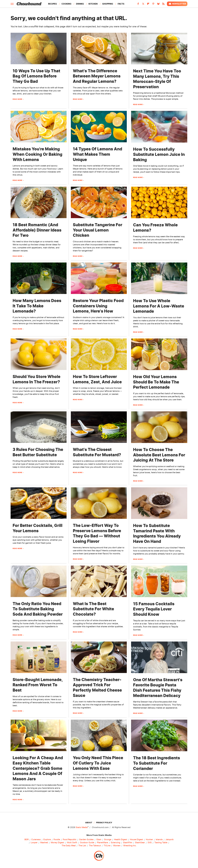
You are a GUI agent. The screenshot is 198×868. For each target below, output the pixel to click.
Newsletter (177, 4)
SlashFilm (128, 843)
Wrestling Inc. (130, 846)
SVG (150, 843)
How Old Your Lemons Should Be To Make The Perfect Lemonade (156, 382)
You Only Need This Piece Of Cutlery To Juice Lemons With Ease (98, 763)
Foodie (57, 840)
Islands (159, 840)
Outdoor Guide (87, 843)
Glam (99, 840)
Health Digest (121, 840)
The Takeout (95, 846)
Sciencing (115, 843)
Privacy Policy (104, 823)
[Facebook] (138, 5)
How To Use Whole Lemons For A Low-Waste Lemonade (159, 306)
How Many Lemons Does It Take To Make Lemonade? (37, 306)
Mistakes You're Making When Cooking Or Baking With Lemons (38, 154)
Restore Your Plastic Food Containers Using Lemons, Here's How (98, 306)
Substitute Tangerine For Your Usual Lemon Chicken (98, 230)
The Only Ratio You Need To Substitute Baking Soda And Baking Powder (38, 609)
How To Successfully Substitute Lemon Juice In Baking (159, 154)
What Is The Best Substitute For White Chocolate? (93, 609)
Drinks (80, 4)
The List (82, 846)
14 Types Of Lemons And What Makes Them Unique (97, 154)
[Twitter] (143, 5)
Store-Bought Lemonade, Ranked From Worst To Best (38, 685)
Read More (17, 99)
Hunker (149, 840)
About (89, 823)
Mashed (44, 843)
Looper (34, 843)
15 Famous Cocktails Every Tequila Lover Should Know (154, 609)
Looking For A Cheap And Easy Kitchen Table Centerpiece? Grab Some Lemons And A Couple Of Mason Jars (38, 768)
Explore (47, 840)
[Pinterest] (153, 5)
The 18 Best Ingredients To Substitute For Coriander (157, 763)
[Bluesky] (158, 5)
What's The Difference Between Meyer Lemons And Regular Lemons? (97, 76)
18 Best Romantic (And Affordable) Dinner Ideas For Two (37, 230)
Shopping (108, 4)
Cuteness (36, 840)
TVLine (107, 846)
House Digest (137, 840)
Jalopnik (170, 840)
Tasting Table (161, 843)
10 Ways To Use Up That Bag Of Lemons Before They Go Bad (36, 76)
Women (117, 846)
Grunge (108, 840)
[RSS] (163, 5)
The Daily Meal (69, 846)
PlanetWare (102, 843)
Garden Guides (86, 840)
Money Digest (57, 843)
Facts (121, 4)
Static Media (82, 827)
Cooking (66, 4)
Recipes (52, 4)
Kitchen (93, 4)
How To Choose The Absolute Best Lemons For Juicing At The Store (159, 455)
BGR (27, 840)
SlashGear (140, 843)
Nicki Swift (72, 843)
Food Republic (70, 840)
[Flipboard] (148, 5)
